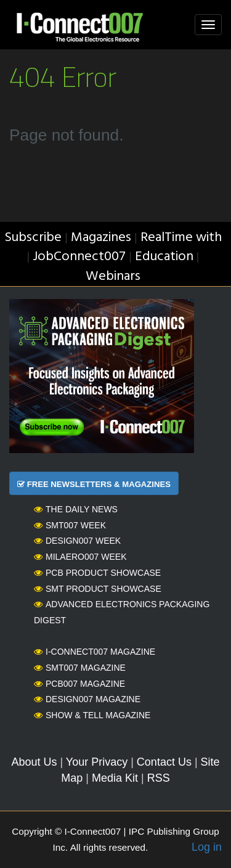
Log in (207, 847)
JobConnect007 (79, 257)
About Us (34, 762)
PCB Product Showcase (97, 573)
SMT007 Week (70, 525)
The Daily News (76, 509)
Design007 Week (77, 541)
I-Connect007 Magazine (95, 652)
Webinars (113, 276)
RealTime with (181, 238)
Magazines (101, 238)
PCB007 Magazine (79, 684)
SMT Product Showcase (98, 589)
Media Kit (115, 778)
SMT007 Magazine (80, 668)
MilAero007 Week (80, 557)
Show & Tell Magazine (92, 715)
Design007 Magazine (87, 699)
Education (164, 257)
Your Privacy (97, 762)
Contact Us (164, 762)
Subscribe (33, 238)
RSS (159, 778)
